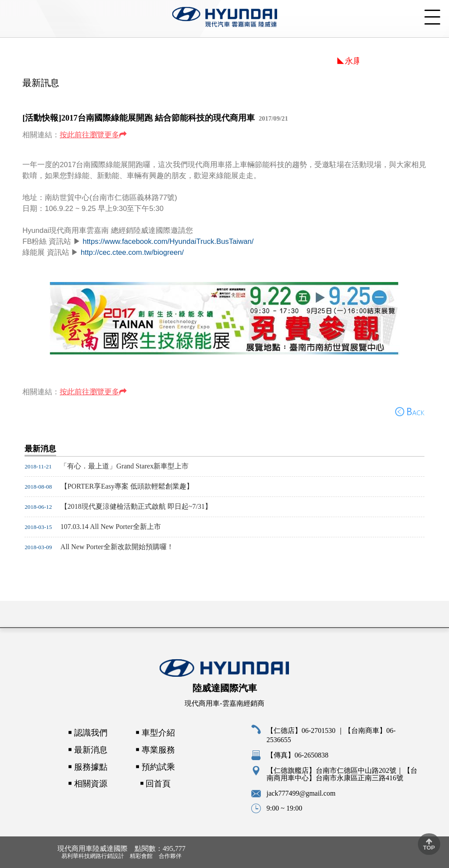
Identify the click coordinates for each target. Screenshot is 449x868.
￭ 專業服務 (155, 750)
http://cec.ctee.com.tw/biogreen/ (132, 252)
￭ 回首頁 (155, 784)
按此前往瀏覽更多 (89, 135)
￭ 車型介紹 (155, 733)
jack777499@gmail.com (301, 793)
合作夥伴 (170, 856)
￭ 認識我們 (88, 733)
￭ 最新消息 (88, 750)
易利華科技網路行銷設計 (93, 856)
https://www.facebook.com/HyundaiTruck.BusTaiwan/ (168, 241)
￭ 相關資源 (88, 784)
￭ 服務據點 (88, 767)
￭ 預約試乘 (155, 767)
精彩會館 (141, 856)
